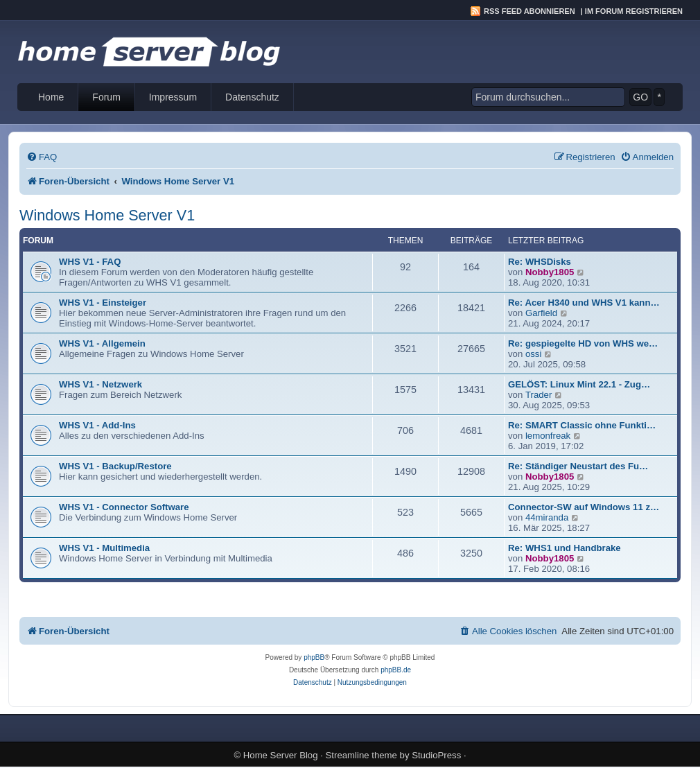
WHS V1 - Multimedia (104, 548)
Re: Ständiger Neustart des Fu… (578, 466)
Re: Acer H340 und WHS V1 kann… (584, 303)
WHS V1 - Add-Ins (97, 425)
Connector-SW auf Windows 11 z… (584, 507)
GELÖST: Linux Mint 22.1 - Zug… (579, 384)
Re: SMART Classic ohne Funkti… (582, 425)
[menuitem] (42, 157)
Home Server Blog (281, 755)
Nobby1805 (550, 272)
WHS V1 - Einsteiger (103, 303)
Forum (106, 97)
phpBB (314, 657)
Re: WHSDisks (540, 262)
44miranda (547, 517)
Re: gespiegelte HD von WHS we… (583, 343)
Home (51, 97)
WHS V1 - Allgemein (102, 343)
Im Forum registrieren (634, 11)
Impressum (173, 97)
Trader (539, 395)
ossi (533, 354)
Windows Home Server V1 (107, 215)
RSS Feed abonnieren (530, 11)
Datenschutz (252, 97)
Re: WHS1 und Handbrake (565, 548)
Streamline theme (361, 755)
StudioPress (436, 755)
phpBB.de (396, 670)
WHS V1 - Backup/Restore (115, 466)
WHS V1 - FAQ (90, 262)
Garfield (541, 313)
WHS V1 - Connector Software (124, 507)
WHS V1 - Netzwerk (100, 384)
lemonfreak (548, 436)
